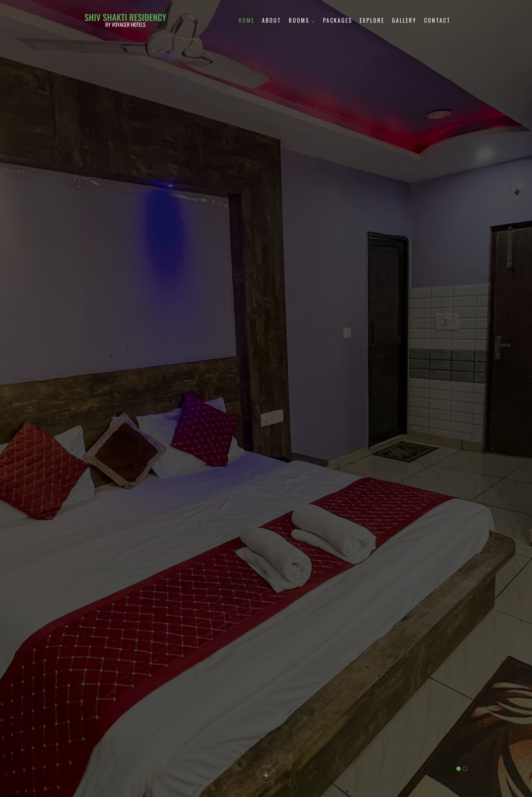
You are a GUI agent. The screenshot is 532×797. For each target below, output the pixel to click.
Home (246, 20)
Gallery (404, 20)
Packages (338, 20)
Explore (372, 20)
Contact (437, 20)
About (272, 20)
